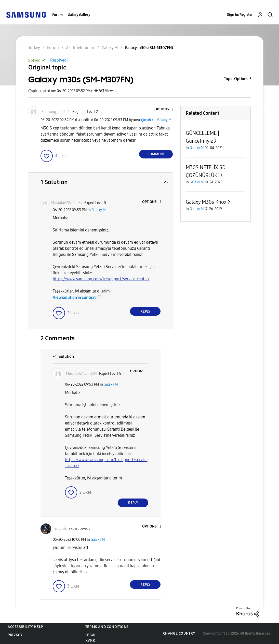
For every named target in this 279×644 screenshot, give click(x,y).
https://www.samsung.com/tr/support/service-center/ (101, 279)
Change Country (179, 633)
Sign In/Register (240, 15)
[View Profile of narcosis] (60, 529)
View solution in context (74, 297)
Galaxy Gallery (79, 15)
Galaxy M (164, 120)
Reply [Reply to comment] (145, 311)
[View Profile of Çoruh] (146, 120)
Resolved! (59, 60)
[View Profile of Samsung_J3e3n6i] (56, 112)
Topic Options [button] (236, 79)
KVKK (90, 641)
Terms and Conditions (107, 627)
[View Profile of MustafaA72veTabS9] (67, 203)
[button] (164, 109)
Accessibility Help (25, 627)
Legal (91, 635)
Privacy (15, 635)
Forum (57, 15)
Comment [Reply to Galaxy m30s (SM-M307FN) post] (156, 154)
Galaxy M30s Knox (206, 202)
